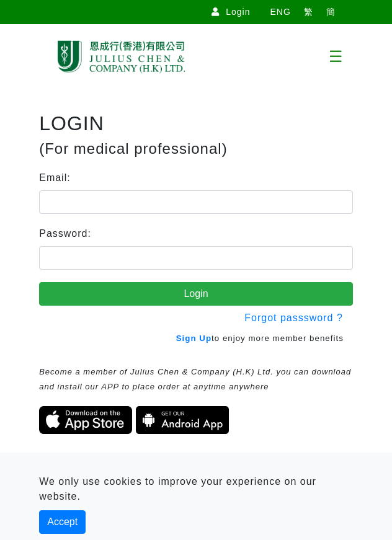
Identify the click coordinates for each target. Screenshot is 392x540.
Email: (55, 178)
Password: (65, 233)
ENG (280, 12)
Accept (62, 522)
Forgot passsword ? (294, 318)
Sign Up (194, 338)
